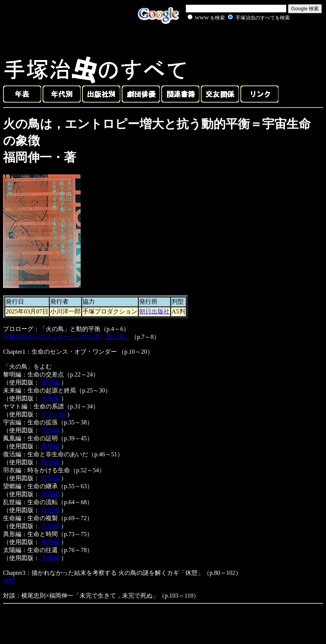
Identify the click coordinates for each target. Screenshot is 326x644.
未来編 (50, 398)
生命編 (50, 526)
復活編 (50, 462)
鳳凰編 (50, 446)
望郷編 (50, 494)
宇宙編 (50, 430)
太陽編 (50, 558)
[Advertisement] (230, 40)
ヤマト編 (53, 414)
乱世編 (50, 510)
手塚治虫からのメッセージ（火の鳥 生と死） (67, 337)
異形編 (50, 542)
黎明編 (50, 382)
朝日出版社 (154, 311)
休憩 (9, 581)
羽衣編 (50, 478)
